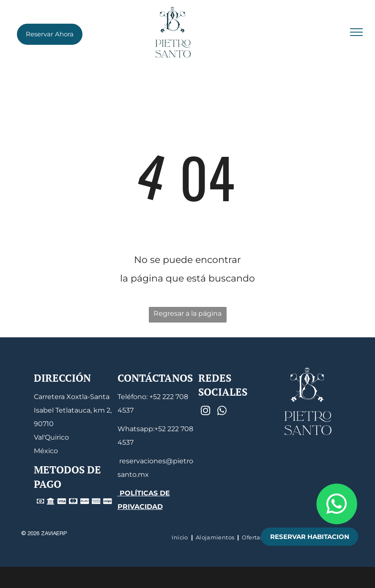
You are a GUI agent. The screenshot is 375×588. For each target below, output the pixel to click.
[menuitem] (181, 537)
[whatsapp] (222, 412)
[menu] (356, 32)
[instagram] (205, 412)
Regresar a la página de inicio (187, 316)
